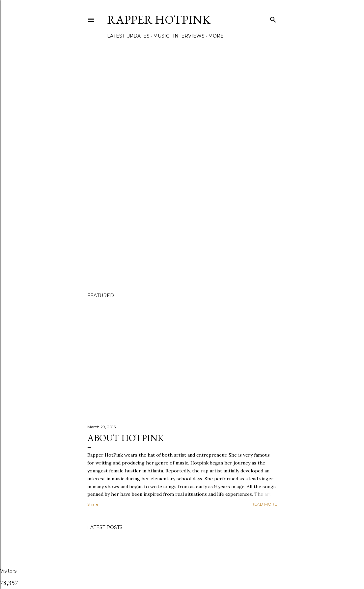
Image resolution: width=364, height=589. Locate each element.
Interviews (189, 36)
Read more (264, 504)
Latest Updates (128, 36)
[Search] (273, 18)
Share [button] (93, 504)
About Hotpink (126, 438)
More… (217, 36)
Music (161, 36)
